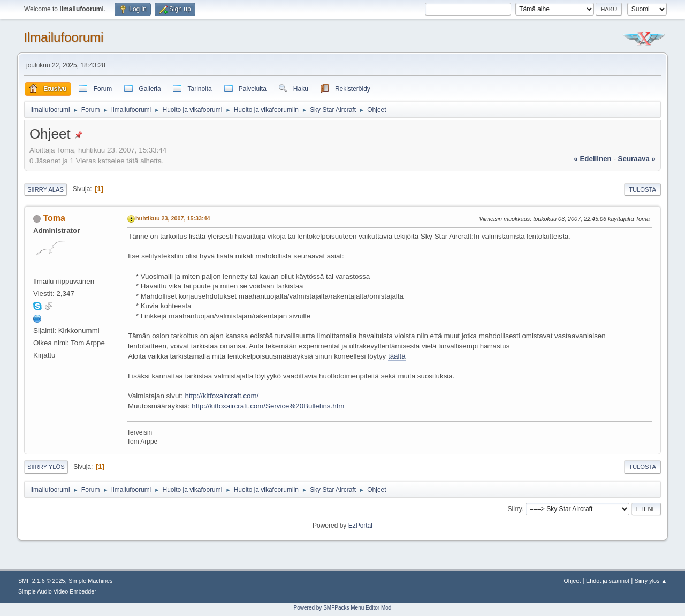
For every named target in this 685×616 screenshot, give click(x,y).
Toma (54, 218)
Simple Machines (90, 581)
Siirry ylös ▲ (651, 581)
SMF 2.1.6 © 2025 (42, 581)
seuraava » (637, 159)
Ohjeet (572, 581)
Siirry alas (45, 189)
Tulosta (642, 189)
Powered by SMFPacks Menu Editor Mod (343, 608)
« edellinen (592, 159)
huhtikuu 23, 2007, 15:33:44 (173, 218)
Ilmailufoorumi (63, 37)
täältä (397, 356)
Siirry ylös (46, 467)
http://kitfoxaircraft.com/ (222, 396)
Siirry (515, 508)
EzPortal (360, 526)
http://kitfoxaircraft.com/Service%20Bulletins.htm (268, 406)
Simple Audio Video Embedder (57, 591)
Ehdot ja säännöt (608, 581)
